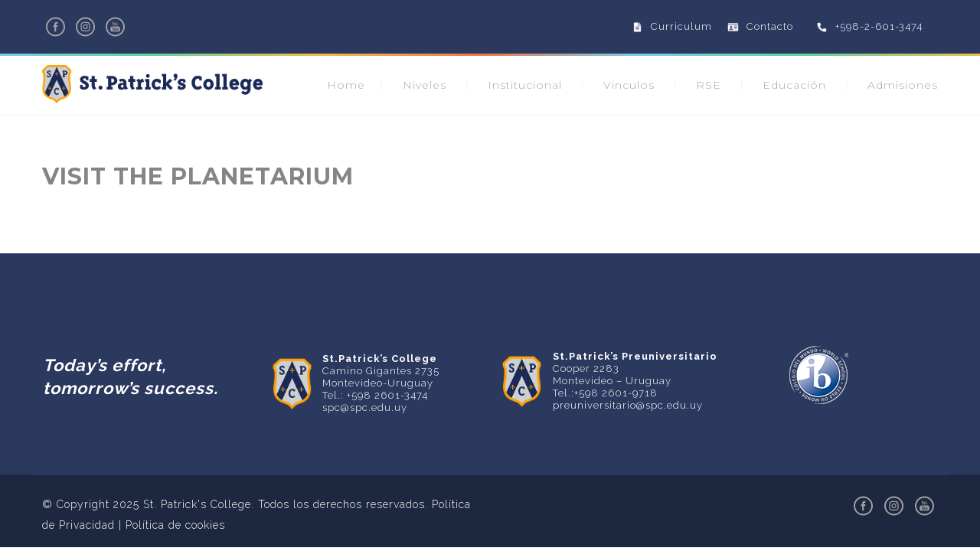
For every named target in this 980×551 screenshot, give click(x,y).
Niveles (425, 85)
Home (346, 85)
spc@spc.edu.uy (365, 408)
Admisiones (903, 85)
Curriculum (681, 26)
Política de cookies (175, 525)
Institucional (525, 85)
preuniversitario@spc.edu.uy (628, 405)
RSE (709, 85)
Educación (794, 85)
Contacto (770, 26)
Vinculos (629, 85)
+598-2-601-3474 (879, 26)
